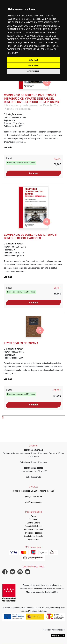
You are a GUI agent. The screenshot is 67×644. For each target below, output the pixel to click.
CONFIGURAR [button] (34, 71)
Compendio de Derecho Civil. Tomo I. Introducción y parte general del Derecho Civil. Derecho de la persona (32, 99)
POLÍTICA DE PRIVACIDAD (20, 46)
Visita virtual (33, 540)
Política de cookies (33, 533)
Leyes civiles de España (21, 343)
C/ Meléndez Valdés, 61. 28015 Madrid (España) (33, 491)
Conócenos (34, 519)
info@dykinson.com (33, 502)
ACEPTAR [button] (33, 60)
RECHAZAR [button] (33, 66)
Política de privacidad (33, 530)
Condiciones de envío (34, 536)
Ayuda (34, 516)
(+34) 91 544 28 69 (33, 496)
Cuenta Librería (33, 523)
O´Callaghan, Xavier (13, 114)
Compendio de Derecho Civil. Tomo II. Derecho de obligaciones (31, 236)
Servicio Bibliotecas (33, 526)
